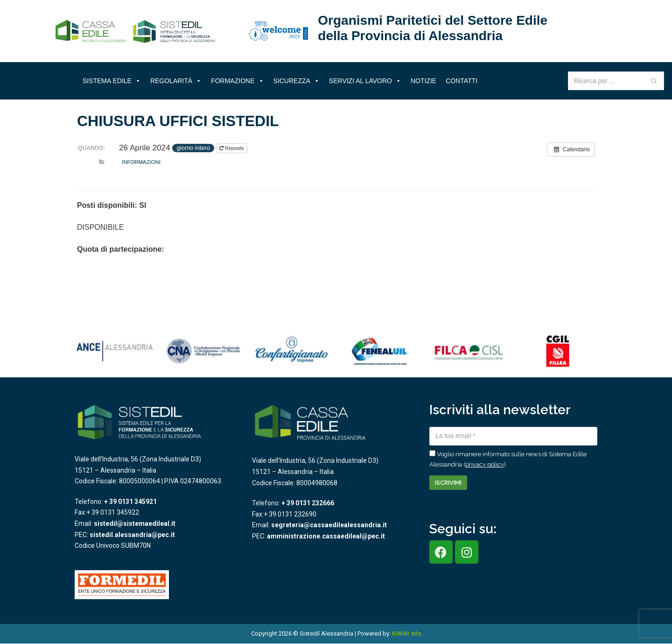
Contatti (462, 81)
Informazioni (141, 162)
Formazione (237, 81)
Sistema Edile (112, 81)
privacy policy (485, 464)
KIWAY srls (406, 633)
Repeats (232, 148)
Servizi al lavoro (365, 81)
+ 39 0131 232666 (308, 503)
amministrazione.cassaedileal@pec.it (326, 536)
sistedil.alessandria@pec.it (132, 535)
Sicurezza (297, 81)
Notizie (423, 81)
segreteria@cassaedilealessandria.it (329, 525)
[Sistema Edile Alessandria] (135, 31)
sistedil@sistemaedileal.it (135, 524)
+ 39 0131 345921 (130, 502)
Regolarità (176, 81)
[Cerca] (654, 81)
